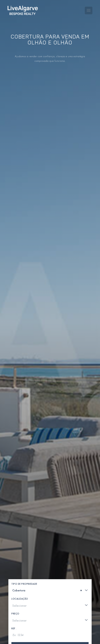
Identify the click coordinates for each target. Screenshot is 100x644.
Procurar (50, 611)
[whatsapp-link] (42, 638)
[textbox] (14, 555)
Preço (15, 578)
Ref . (14, 593)
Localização (20, 563)
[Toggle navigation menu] (89, 8)
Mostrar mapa (50, 623)
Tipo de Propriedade (24, 548)
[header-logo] (23, 8)
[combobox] (50, 555)
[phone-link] (31, 638)
